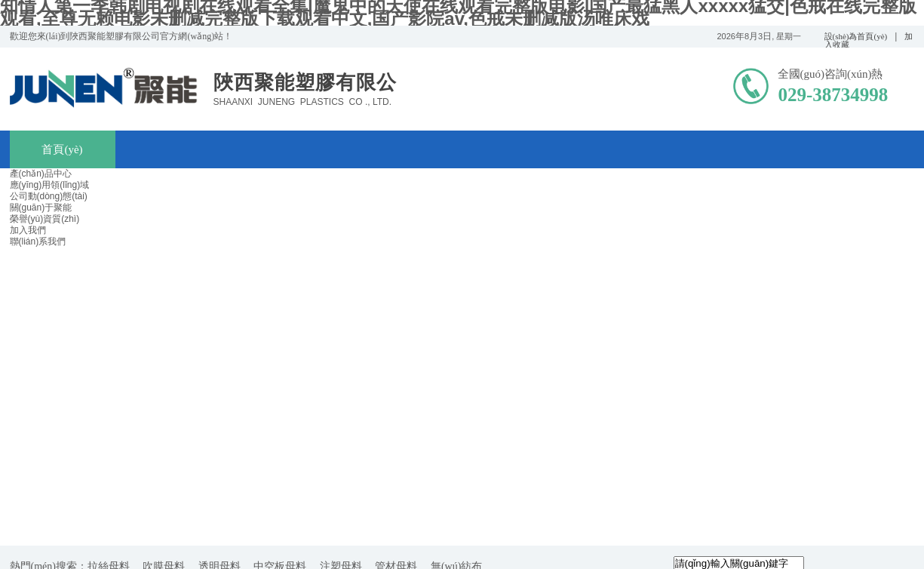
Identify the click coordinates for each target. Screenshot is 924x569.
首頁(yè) (62, 149)
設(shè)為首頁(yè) (856, 36)
